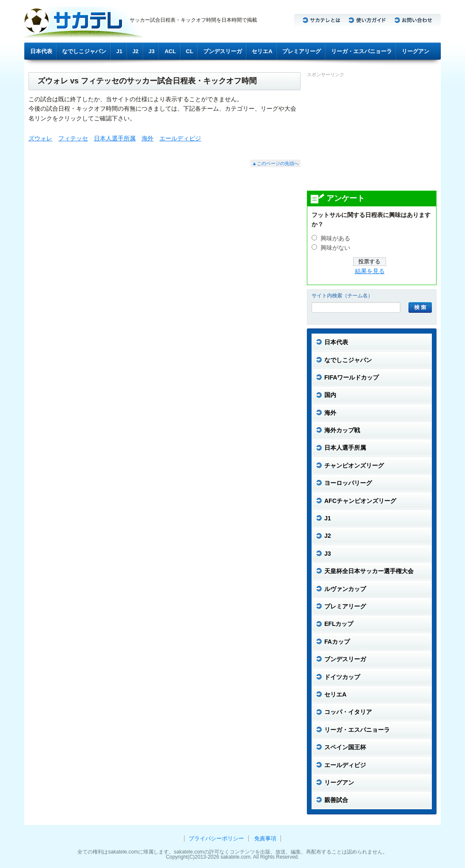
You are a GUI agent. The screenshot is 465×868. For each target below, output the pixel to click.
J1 (119, 51)
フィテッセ (73, 138)
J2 (135, 51)
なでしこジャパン (84, 51)
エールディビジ (180, 138)
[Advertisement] (371, 134)
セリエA (262, 51)
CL (189, 51)
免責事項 (265, 838)
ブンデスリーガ (223, 51)
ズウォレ (40, 138)
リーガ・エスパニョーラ (362, 51)
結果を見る (370, 271)
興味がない (335, 248)
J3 (151, 51)
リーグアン (415, 51)
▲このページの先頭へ (275, 163)
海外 (147, 138)
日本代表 (41, 51)
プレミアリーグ (302, 51)
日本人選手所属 (115, 138)
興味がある (335, 238)
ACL (170, 51)
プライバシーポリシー (216, 838)
